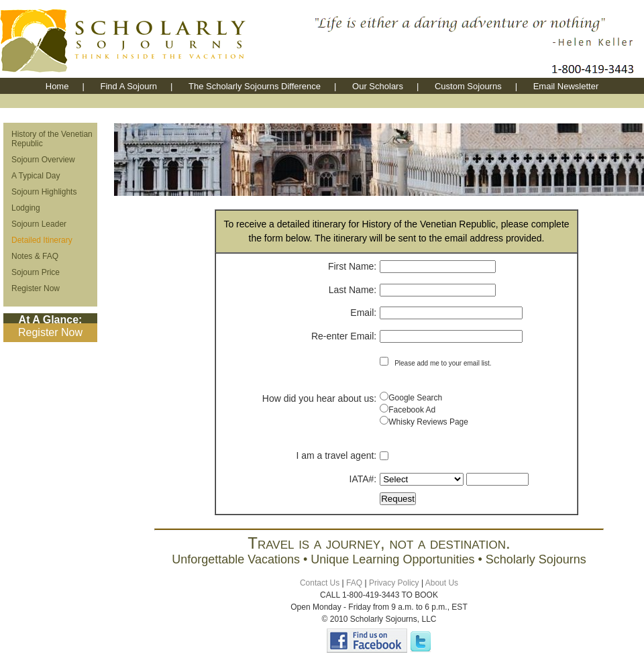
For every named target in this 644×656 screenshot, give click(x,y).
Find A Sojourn (128, 86)
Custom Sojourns (468, 86)
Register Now (36, 288)
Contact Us (320, 583)
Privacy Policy (394, 583)
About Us (442, 583)
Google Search (415, 398)
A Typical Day (36, 176)
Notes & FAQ (35, 256)
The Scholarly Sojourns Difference (255, 86)
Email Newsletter (566, 86)
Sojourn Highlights (44, 192)
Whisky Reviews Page (428, 422)
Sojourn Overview (43, 160)
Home (57, 86)
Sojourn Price (36, 272)
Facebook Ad (412, 410)
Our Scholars (378, 86)
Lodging (26, 208)
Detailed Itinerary (42, 240)
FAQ (354, 583)
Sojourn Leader (39, 224)
